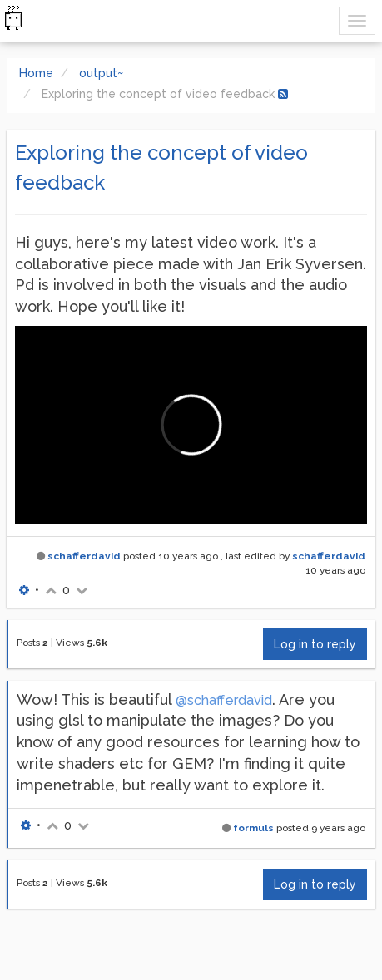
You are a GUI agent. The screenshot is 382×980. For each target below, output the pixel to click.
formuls (253, 828)
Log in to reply (315, 644)
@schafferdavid (224, 700)
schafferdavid (84, 556)
